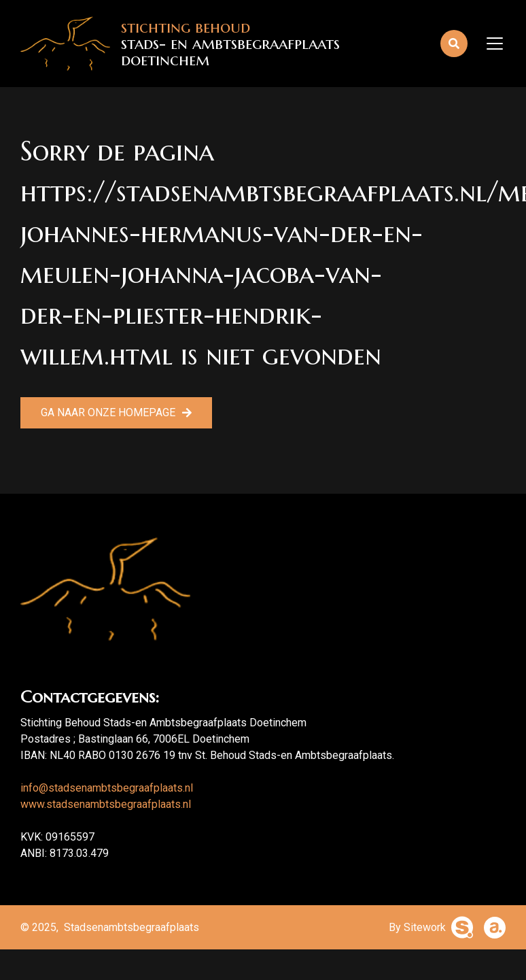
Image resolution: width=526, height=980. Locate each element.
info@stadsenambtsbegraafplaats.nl (107, 788)
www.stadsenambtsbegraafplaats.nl (106, 804)
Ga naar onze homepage (108, 412)
